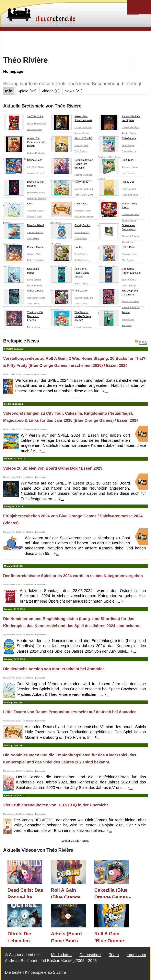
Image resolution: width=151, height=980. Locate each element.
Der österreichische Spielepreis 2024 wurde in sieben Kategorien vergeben (73, 576)
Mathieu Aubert (34, 129)
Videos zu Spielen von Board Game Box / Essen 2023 (53, 468)
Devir (86, 145)
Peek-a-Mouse (24, 248)
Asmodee (126, 167)
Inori (18, 204)
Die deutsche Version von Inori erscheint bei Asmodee (54, 669)
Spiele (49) (27, 91)
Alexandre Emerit (35, 173)
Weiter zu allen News (76, 841)
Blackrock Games (130, 236)
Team (114, 955)
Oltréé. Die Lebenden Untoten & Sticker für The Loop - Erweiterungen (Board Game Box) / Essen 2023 (24, 936)
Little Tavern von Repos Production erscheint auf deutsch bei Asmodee (70, 712)
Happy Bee (117, 183)
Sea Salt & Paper (22, 272)
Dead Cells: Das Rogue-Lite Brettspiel (72, 165)
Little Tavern (70, 204)
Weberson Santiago (37, 199)
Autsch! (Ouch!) (72, 139)
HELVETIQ (127, 325)
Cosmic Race (23, 161)
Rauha (67, 248)
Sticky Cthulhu (24, 291)
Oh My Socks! (71, 226)
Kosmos (78, 145)
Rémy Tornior (38, 298)
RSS (143, 343)
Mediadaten (61, 955)
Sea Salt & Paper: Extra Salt (120, 272)
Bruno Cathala (34, 280)
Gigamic (31, 254)
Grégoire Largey (130, 254)
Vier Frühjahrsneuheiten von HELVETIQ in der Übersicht (56, 805)
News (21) (73, 91)
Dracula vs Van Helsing (24, 184)
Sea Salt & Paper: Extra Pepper (70, 274)
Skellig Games (81, 260)
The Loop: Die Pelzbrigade (118, 293)
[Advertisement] (75, 43)
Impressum (136, 955)
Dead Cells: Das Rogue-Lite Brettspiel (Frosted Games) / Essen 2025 (25, 893)
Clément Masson (35, 232)
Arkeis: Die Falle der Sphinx (120, 119)
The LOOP (69, 291)
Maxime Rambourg (36, 193)
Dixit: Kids (116, 161)
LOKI (90, 195)
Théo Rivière (40, 124)
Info (9, 91)
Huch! (30, 124)
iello (29, 167)
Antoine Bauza (82, 133)
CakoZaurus (117, 139)
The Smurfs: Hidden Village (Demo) (71, 317)
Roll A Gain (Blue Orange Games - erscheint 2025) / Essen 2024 (69, 893)
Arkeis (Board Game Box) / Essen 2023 (66, 936)
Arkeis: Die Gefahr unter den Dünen (25, 143)
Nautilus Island (24, 226)
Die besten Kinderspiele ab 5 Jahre (35, 972)
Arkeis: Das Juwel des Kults (72, 119)
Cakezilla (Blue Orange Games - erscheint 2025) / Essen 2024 (113, 893)
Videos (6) (50, 91)
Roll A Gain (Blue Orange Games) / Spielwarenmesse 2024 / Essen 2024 (114, 936)
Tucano (115, 313)
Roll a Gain (117, 248)
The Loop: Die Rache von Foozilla (24, 317)
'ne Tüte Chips (24, 117)
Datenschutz (90, 955)
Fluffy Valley (70, 183)
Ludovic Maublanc (83, 127)
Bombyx (38, 286)
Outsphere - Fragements (117, 228)
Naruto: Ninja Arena (118, 206)
